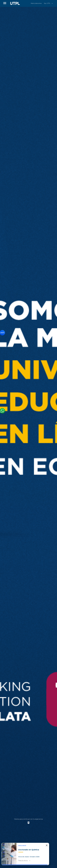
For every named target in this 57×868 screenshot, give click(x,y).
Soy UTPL (47, 3)
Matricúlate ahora (36, 3)
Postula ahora (23, 861)
